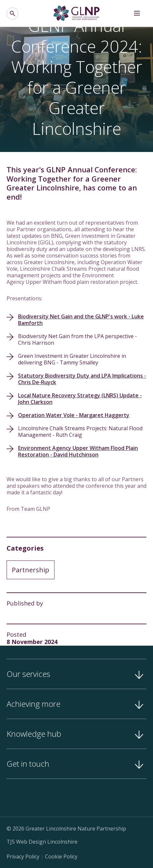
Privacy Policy (23, 856)
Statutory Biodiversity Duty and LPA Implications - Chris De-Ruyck (82, 379)
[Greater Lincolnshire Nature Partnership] (76, 13)
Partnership (31, 570)
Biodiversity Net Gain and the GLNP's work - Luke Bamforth (81, 320)
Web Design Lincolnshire (47, 842)
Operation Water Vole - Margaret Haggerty (74, 415)
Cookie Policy (61, 856)
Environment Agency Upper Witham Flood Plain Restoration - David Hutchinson (78, 451)
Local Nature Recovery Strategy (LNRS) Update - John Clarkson (80, 399)
